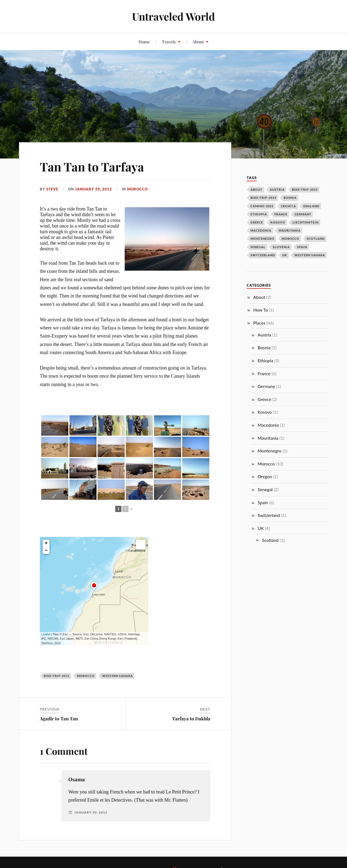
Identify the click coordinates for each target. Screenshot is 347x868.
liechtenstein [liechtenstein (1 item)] (306, 222)
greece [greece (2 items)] (257, 222)
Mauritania (268, 438)
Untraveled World (173, 16)
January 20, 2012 (94, 189)
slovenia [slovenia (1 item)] (281, 247)
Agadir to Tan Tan (59, 718)
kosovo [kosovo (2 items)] (278, 222)
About (198, 42)
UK (261, 528)
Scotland (270, 540)
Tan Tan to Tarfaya (92, 166)
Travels (169, 42)
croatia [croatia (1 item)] (288, 206)
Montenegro (269, 451)
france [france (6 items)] (281, 214)
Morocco (137, 189)
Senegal (265, 489)
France (264, 373)
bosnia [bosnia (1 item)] (290, 198)
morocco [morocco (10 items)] (290, 239)
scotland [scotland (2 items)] (316, 239)
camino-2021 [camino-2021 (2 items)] (262, 206)
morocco (86, 676)
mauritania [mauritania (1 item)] (290, 230)
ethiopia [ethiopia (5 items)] (259, 214)
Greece (264, 399)
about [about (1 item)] (256, 190)
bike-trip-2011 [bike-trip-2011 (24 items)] (305, 190)
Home (144, 42)
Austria (264, 335)
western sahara (118, 676)
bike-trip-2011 (57, 676)
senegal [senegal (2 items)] (258, 247)
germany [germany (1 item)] (303, 214)
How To (261, 310)
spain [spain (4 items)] (302, 247)
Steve (52, 189)
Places (259, 323)
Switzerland (269, 515)
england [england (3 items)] (311, 206)
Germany (266, 386)
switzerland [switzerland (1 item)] (263, 255)
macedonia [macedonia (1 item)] (261, 230)
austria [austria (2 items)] (277, 190)
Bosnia (264, 347)
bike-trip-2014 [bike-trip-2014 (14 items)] (263, 198)
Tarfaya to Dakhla (191, 718)
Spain (263, 502)
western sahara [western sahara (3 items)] (310, 255)
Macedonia (268, 425)
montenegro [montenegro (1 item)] (262, 239)
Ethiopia (265, 360)
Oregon (265, 476)
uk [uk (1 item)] (285, 255)
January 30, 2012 (91, 812)
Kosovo (265, 412)
